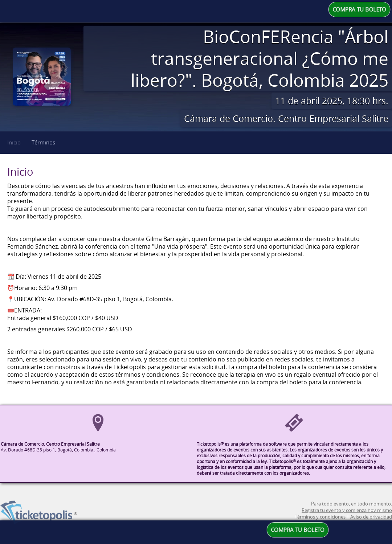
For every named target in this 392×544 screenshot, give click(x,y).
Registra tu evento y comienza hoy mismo (347, 516)
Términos (43, 142)
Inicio (14, 142)
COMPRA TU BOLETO (360, 9)
